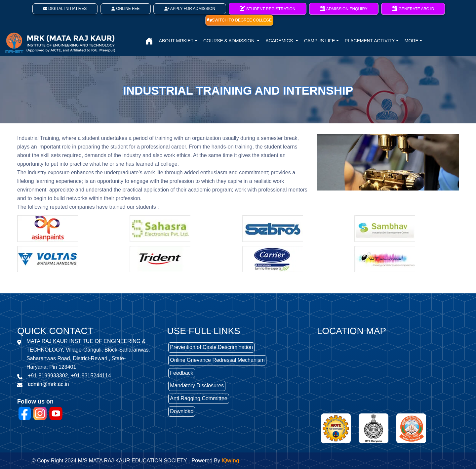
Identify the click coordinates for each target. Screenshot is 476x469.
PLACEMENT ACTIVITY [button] (370, 41)
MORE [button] (412, 41)
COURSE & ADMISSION (230, 41)
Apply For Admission (190, 9)
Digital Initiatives (65, 9)
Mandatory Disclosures (197, 385)
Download (182, 411)
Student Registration (267, 8)
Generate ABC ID (413, 8)
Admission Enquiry (344, 8)
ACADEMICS (280, 41)
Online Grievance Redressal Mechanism (217, 360)
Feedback (181, 373)
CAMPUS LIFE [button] (319, 41)
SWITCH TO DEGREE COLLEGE (239, 20)
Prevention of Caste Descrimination (211, 347)
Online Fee (126, 9)
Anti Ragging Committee (198, 398)
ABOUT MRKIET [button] (176, 41)
